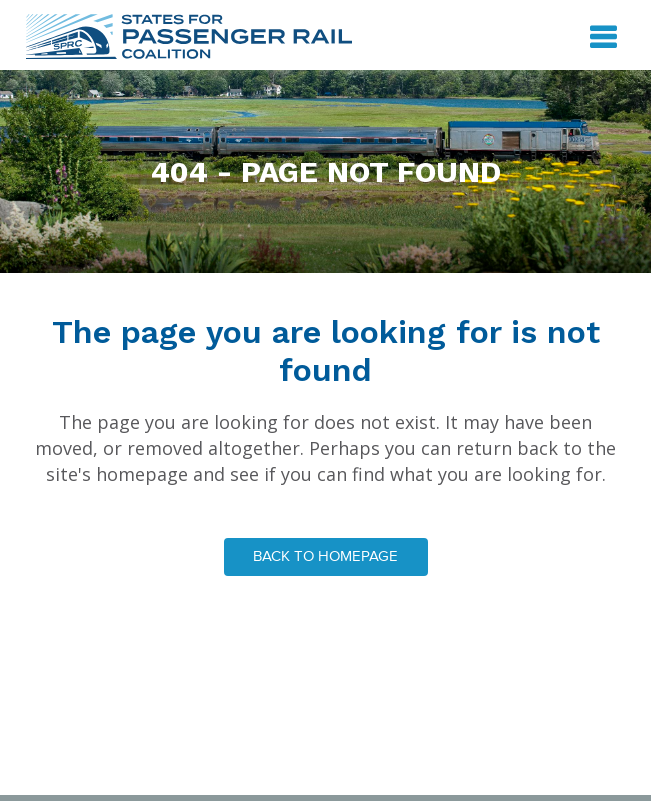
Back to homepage (325, 556)
